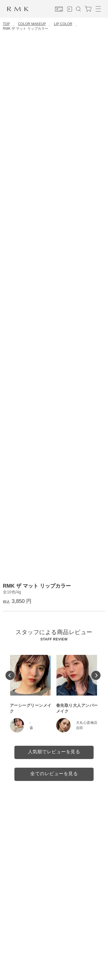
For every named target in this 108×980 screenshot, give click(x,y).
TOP (6, 24)
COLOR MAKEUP (32, 24)
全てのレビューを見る (54, 774)
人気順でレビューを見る (54, 752)
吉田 (80, 728)
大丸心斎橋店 (87, 723)
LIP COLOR (63, 24)
